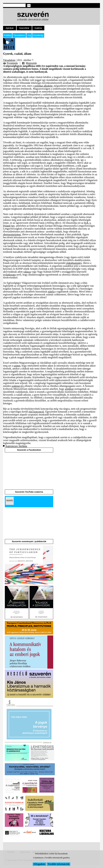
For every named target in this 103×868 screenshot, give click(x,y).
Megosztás (31, 63)
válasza (27, 272)
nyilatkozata (9, 275)
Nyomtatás (12, 63)
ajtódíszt (69, 389)
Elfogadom (39, 864)
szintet (17, 366)
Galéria (38, 28)
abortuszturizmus (12, 234)
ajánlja (51, 292)
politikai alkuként (44, 86)
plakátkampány (74, 263)
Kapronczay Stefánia (16, 446)
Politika (7, 35)
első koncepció (36, 412)
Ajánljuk (10, 28)
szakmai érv (18, 386)
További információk (59, 864)
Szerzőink (24, 28)
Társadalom (19, 35)
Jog (29, 35)
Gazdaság (38, 35)
